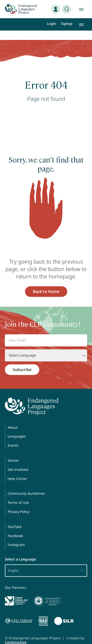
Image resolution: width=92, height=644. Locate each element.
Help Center (17, 469)
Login (51, 24)
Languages (17, 427)
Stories (13, 451)
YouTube (15, 517)
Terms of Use (18, 493)
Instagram (16, 535)
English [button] (46, 561)
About (13, 418)
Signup (67, 24)
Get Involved (18, 460)
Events (13, 436)
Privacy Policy (19, 502)
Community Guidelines (26, 484)
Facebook (15, 526)
